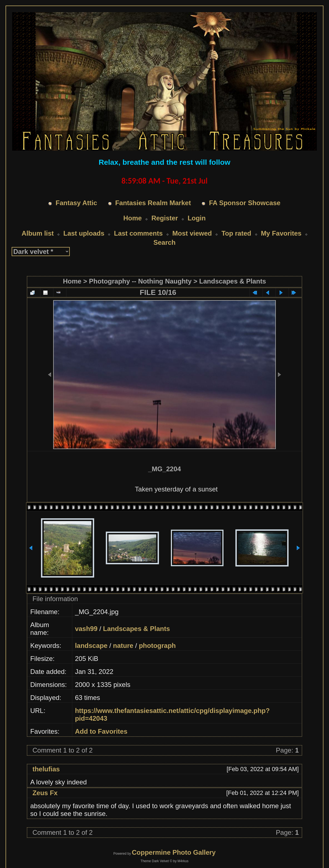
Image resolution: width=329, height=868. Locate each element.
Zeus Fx (45, 782)
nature (123, 635)
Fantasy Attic (76, 192)
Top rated (237, 223)
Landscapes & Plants (232, 271)
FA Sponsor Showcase (245, 192)
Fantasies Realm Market (153, 192)
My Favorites (281, 223)
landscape (91, 635)
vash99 (86, 618)
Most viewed (192, 223)
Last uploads (84, 223)
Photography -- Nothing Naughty (140, 271)
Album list (38, 223)
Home (133, 208)
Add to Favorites (101, 721)
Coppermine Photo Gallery (174, 842)
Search (164, 232)
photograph (157, 635)
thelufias (46, 758)
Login (196, 208)
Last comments (138, 223)
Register (165, 208)
